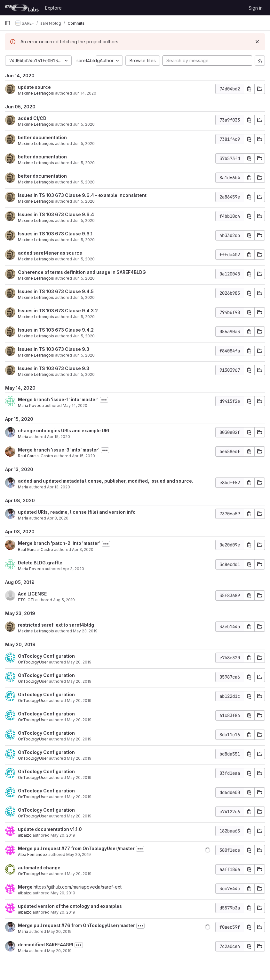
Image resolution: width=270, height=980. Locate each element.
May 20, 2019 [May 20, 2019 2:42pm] (79, 874)
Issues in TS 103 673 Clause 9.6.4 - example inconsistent (82, 195)
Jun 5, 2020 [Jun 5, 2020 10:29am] (84, 182)
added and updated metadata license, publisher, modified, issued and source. (106, 481)
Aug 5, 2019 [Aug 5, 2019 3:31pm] (64, 600)
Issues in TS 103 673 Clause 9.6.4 (56, 214)
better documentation (42, 137)
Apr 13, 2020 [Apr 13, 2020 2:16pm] (59, 487)
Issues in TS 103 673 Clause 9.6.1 (55, 234)
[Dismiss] (257, 42)
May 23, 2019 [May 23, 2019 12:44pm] (85, 631)
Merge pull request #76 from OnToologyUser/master (76, 925)
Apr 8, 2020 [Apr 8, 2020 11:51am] (58, 518)
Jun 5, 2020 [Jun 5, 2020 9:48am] (84, 336)
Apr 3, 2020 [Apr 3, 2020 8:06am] (83, 549)
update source (34, 87)
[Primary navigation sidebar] (8, 23)
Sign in (256, 8)
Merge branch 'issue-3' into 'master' (59, 450)
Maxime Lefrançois (36, 93)
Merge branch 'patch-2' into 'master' (59, 543)
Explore (53, 8)
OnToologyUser (33, 662)
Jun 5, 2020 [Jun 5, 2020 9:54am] (84, 278)
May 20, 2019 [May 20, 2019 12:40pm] (59, 931)
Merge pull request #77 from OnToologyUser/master (76, 848)
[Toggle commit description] (104, 400)
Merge (26, 887)
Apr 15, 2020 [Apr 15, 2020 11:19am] (83, 456)
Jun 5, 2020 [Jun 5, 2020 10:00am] (84, 240)
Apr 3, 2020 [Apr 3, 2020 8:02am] (73, 569)
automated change (39, 868)
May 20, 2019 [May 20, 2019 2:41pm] (63, 893)
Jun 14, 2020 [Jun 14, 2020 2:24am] (85, 93)
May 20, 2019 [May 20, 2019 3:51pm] (79, 662)
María (23, 437)
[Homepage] (22, 8)
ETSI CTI (26, 600)
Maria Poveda (31, 406)
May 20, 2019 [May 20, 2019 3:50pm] (79, 701)
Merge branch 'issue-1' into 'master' (58, 399)
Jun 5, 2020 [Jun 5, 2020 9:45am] (84, 374)
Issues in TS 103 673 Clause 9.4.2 (56, 330)
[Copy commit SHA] (249, 89)
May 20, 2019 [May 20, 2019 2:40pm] (63, 912)
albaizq (25, 835)
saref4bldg (88, 60)
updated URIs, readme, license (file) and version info (77, 512)
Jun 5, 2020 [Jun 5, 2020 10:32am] (84, 144)
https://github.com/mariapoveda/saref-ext (78, 887)
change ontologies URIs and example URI (64, 431)
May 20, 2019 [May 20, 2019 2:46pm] (79, 854)
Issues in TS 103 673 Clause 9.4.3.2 (58, 311)
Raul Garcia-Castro (36, 456)
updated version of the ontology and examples (70, 906)
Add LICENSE (32, 594)
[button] (208, 850)
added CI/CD (32, 118)
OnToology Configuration (46, 656)
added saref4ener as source (50, 253)
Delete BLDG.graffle (40, 563)
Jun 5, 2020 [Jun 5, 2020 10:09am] (84, 220)
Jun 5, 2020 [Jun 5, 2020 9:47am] (84, 355)
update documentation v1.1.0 (50, 829)
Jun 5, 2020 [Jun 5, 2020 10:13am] (84, 201)
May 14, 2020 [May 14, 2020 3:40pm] (75, 406)
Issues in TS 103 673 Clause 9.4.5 (56, 291)
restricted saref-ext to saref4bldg (56, 625)
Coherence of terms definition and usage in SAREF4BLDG (82, 272)
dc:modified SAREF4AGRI (46, 945)
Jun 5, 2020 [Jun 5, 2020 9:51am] (84, 317)
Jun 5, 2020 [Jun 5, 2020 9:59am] (84, 259)
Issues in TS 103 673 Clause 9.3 (54, 349)
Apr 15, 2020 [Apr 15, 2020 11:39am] (59, 437)
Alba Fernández (33, 854)
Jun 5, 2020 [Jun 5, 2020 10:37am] (84, 124)
